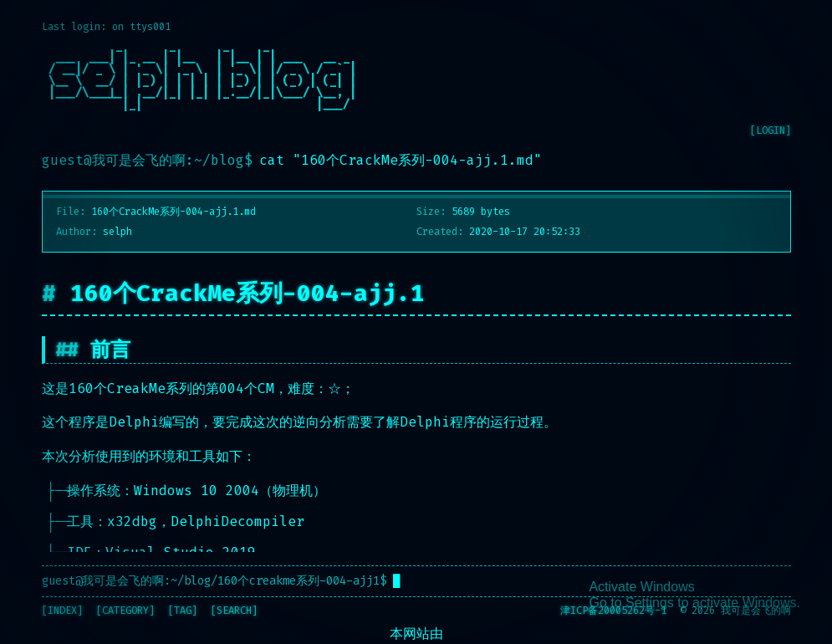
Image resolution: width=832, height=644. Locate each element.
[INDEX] (62, 611)
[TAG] (183, 611)
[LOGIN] (771, 130)
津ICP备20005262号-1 (613, 611)
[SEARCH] (234, 611)
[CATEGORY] (125, 611)
